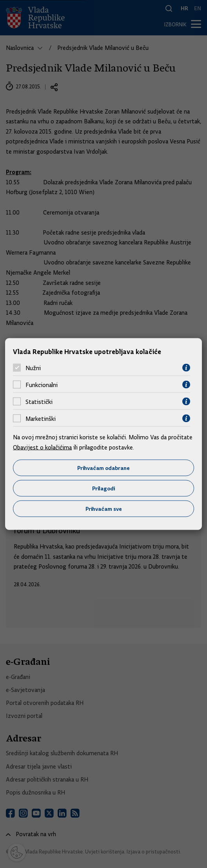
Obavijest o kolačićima (42, 447)
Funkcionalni (42, 385)
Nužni (33, 368)
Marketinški (41, 418)
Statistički (39, 402)
